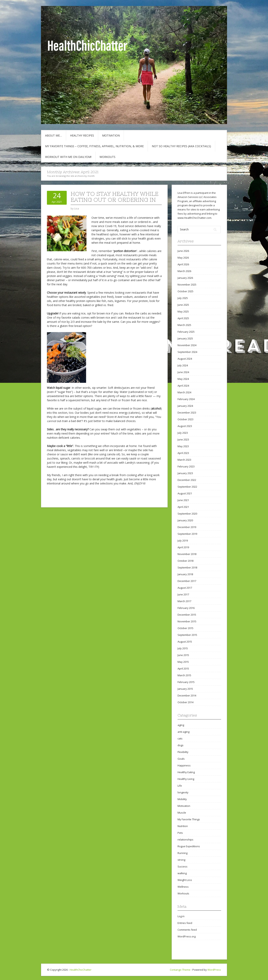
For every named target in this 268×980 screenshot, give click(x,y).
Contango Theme (180, 970)
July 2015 (183, 648)
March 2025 (184, 325)
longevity (183, 792)
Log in (181, 916)
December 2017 (187, 581)
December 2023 (187, 413)
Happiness (184, 765)
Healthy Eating (186, 772)
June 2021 (183, 500)
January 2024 (185, 406)
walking (182, 873)
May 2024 (183, 379)
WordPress (214, 970)
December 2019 (187, 527)
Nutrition (183, 826)
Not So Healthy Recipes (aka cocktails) (181, 146)
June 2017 (183, 594)
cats (180, 738)
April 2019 (183, 547)
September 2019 (187, 534)
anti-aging (183, 732)
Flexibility (183, 752)
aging (181, 725)
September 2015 (187, 635)
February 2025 (186, 332)
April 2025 (183, 318)
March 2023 (184, 460)
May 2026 (183, 258)
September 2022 (187, 487)
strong (181, 860)
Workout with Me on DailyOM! (68, 157)
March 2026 (184, 271)
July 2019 (183, 541)
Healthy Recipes (82, 135)
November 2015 (187, 621)
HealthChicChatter (81, 970)
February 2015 (186, 682)
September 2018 (187, 567)
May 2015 (183, 662)
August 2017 (185, 588)
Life (180, 786)
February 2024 (186, 399)
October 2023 (185, 419)
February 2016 (186, 608)
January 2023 (185, 473)
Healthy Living (186, 779)
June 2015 (183, 655)
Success (182, 866)
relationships (185, 840)
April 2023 (183, 453)
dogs (181, 745)
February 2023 (186, 466)
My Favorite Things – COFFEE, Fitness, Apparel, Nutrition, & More (94, 146)
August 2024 (185, 359)
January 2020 (185, 520)
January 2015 (185, 689)
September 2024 (187, 352)
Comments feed (187, 930)
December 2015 (187, 615)
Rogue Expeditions (189, 846)
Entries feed (185, 923)
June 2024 (183, 372)
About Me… (54, 135)
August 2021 (185, 493)
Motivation (111, 135)
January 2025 (185, 338)
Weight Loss (185, 880)
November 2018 (187, 554)
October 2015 (185, 628)
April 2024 (183, 386)
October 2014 (185, 702)
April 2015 (183, 669)
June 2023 (183, 439)
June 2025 (183, 305)
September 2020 (187, 514)
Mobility (182, 799)
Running (182, 853)
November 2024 (187, 345)
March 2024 (184, 392)
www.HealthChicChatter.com (194, 218)
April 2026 (183, 264)
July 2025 (183, 298)
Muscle (182, 813)
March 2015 (184, 675)
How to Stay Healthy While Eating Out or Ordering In (115, 197)
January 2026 (185, 278)
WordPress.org (187, 936)
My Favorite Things (189, 819)
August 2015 (185, 642)
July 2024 (183, 365)
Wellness (183, 887)
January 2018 (185, 574)
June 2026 (183, 251)
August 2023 (185, 426)
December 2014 (187, 695)
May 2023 (183, 446)
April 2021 (183, 507)
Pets (180, 833)
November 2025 (187, 285)
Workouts (107, 157)
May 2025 (183, 311)
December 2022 (187, 480)
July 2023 (183, 433)
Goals (181, 759)
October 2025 (185, 291)
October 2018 (185, 561)
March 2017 (184, 601)
